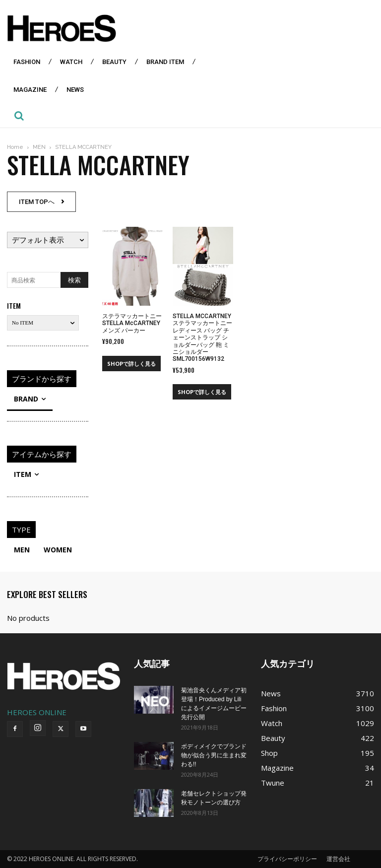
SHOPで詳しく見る (131, 364)
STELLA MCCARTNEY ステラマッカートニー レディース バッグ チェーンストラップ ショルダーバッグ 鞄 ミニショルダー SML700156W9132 (202, 337)
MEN (39, 147)
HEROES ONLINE (37, 712)
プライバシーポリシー (287, 859)
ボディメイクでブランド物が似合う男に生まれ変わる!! (214, 755)
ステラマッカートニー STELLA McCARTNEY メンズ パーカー (132, 323)
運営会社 (338, 859)
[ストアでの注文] (48, 240)
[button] (19, 116)
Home (15, 147)
